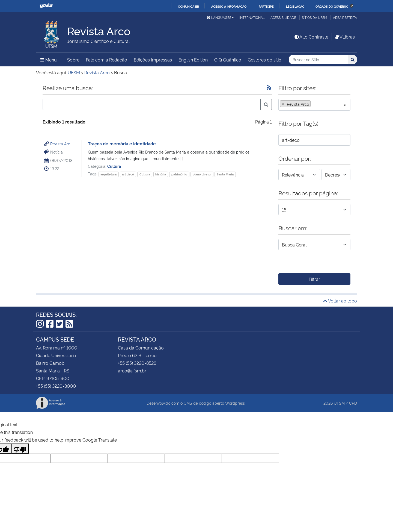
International (252, 17)
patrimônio (179, 174)
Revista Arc (60, 144)
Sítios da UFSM (315, 17)
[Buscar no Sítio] (318, 60)
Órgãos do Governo (332, 6)
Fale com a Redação (107, 60)
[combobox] (314, 105)
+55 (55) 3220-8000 (56, 386)
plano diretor (202, 174)
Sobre (73, 60)
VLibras (344, 37)
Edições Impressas (153, 60)
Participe (266, 6)
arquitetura (108, 174)
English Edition (193, 60)
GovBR (46, 6)
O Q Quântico (228, 60)
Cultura (114, 166)
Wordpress (235, 403)
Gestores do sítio (265, 60)
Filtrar (314, 279)
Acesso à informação (229, 6)
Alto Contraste (311, 37)
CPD (353, 403)
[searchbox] (314, 104)
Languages (219, 17)
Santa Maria (225, 174)
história (161, 174)
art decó (128, 174)
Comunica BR (188, 6)
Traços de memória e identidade (122, 143)
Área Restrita (345, 17)
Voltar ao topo (340, 301)
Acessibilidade (283, 17)
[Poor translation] (20, 449)
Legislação (295, 6)
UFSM (339, 403)
